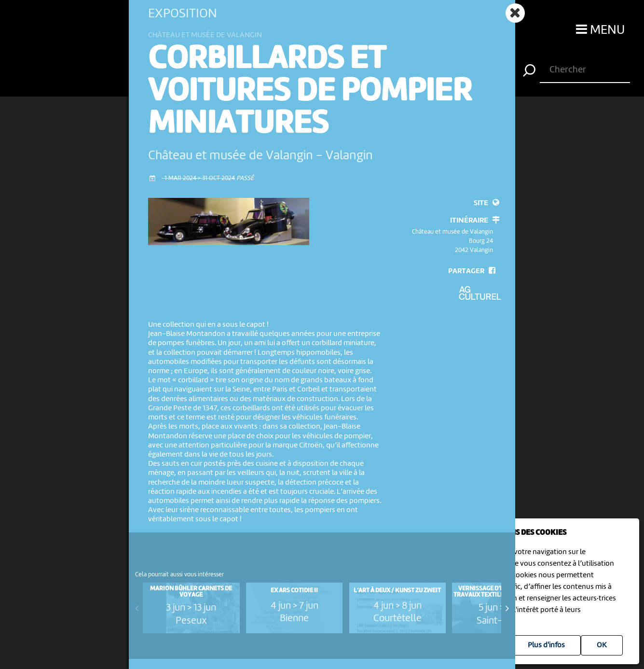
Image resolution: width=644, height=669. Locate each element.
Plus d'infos (546, 645)
